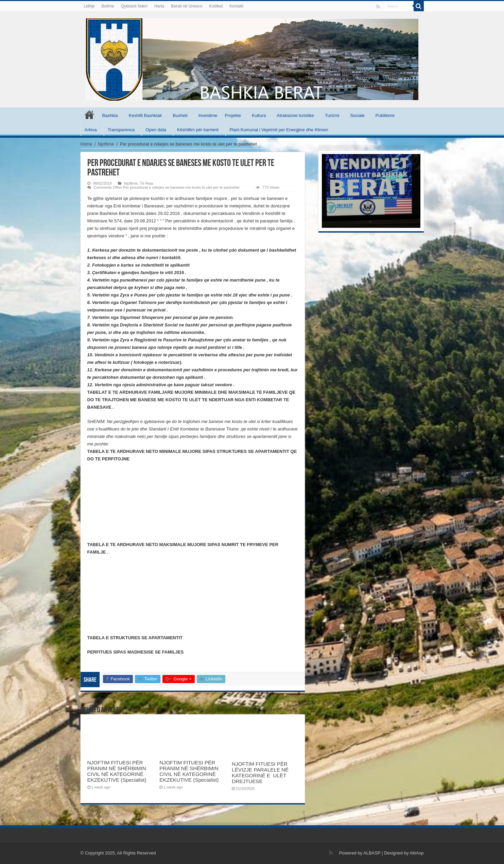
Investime (208, 115)
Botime (108, 6)
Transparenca (121, 130)
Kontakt (236, 6)
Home (86, 144)
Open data (156, 130)
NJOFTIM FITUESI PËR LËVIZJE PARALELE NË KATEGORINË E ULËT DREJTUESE (260, 773)
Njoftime (106, 144)
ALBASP (372, 853)
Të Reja (146, 183)
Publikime (385, 115)
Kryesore (89, 115)
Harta (159, 6)
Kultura (259, 115)
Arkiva (91, 130)
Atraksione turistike (295, 115)
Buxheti (180, 115)
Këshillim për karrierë (198, 130)
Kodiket (216, 6)
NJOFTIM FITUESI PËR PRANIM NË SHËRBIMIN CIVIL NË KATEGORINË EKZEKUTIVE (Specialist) (117, 771)
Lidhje (89, 6)
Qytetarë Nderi (134, 6)
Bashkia (110, 115)
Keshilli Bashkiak (145, 115)
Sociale (357, 115)
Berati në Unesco (187, 6)
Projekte (233, 115)
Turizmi (332, 115)
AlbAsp (416, 853)
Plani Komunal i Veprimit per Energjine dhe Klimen (279, 130)
